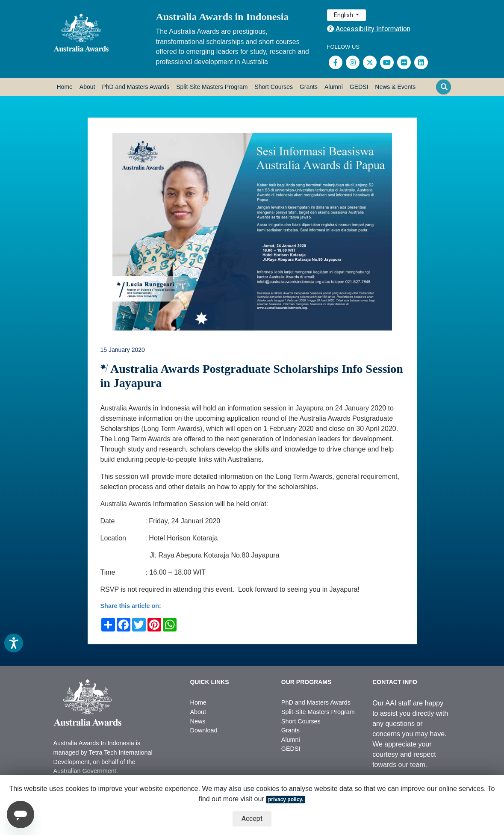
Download (203, 730)
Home (65, 87)
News (197, 721)
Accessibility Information (369, 29)
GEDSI (359, 87)
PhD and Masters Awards (136, 87)
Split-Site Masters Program (212, 87)
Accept (252, 819)
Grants (309, 87)
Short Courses (273, 87)
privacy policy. (286, 800)
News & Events (395, 87)
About (87, 87)
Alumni (334, 87)
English (344, 15)
